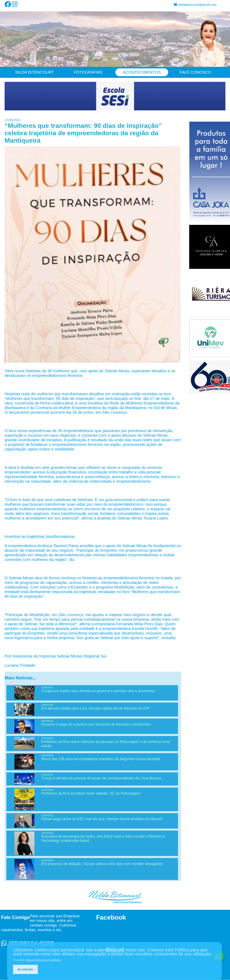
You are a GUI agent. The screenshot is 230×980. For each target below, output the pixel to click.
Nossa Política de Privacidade (43, 960)
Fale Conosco (195, 72)
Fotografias (88, 72)
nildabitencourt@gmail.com (195, 5)
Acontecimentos (142, 72)
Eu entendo (25, 969)
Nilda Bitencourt (35, 72)
